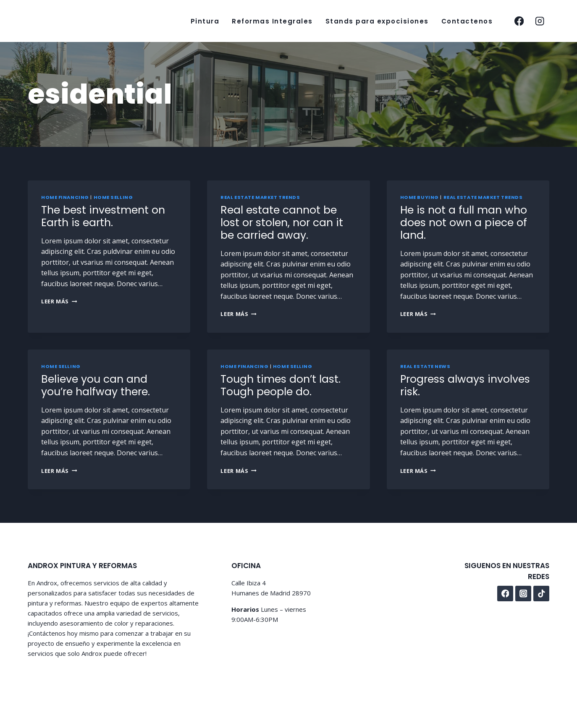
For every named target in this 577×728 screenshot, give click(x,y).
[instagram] (540, 21)
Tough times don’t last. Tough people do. (281, 385)
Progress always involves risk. (465, 385)
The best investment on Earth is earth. (103, 216)
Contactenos (467, 21)
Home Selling (113, 197)
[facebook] (519, 21)
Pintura (205, 21)
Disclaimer (536, 687)
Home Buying (420, 197)
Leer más (59, 301)
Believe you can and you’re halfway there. (96, 385)
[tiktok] (541, 594)
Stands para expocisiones (377, 21)
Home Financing (65, 197)
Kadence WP (204, 686)
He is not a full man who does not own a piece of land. (464, 223)
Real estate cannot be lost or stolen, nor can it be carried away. (282, 223)
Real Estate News (425, 366)
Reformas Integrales (272, 21)
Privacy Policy (498, 687)
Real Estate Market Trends (260, 197)
